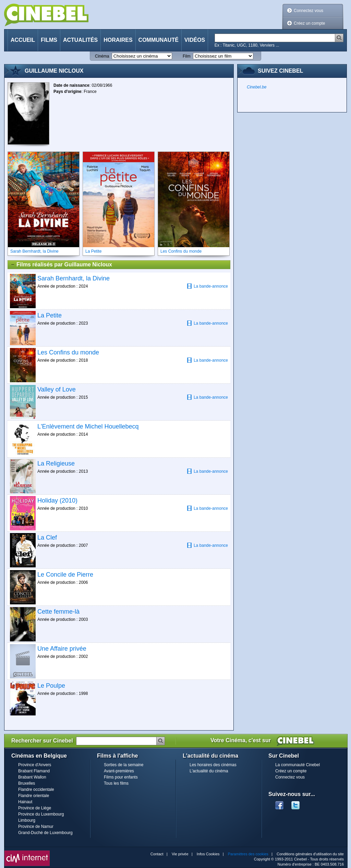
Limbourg (27, 820)
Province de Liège (35, 808)
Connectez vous (308, 11)
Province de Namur (36, 827)
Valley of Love (57, 389)
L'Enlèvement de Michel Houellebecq (88, 426)
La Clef (47, 538)
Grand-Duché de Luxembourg (45, 833)
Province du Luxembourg (41, 814)
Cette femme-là (58, 612)
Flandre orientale (34, 796)
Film (187, 56)
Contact (157, 854)
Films (49, 40)
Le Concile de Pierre (65, 575)
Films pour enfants (121, 777)
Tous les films (116, 783)
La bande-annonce (207, 286)
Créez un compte (309, 23)
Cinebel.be (257, 87)
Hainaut (25, 802)
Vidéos (195, 40)
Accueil (23, 40)
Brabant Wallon (32, 777)
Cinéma (102, 56)
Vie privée (180, 854)
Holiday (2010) (57, 501)
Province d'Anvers (35, 765)
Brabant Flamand (34, 771)
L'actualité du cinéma (209, 771)
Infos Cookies (208, 854)
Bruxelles (27, 783)
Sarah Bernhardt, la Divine (74, 278)
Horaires (118, 40)
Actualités (80, 40)
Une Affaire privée (62, 649)
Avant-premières (119, 771)
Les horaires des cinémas (213, 765)
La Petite (50, 315)
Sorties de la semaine (124, 765)
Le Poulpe (51, 686)
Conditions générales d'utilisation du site (310, 854)
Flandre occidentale (36, 789)
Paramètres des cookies (248, 854)
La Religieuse (56, 463)
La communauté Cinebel (298, 765)
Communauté (159, 40)
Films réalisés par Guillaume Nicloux (61, 265)
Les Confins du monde (68, 352)
